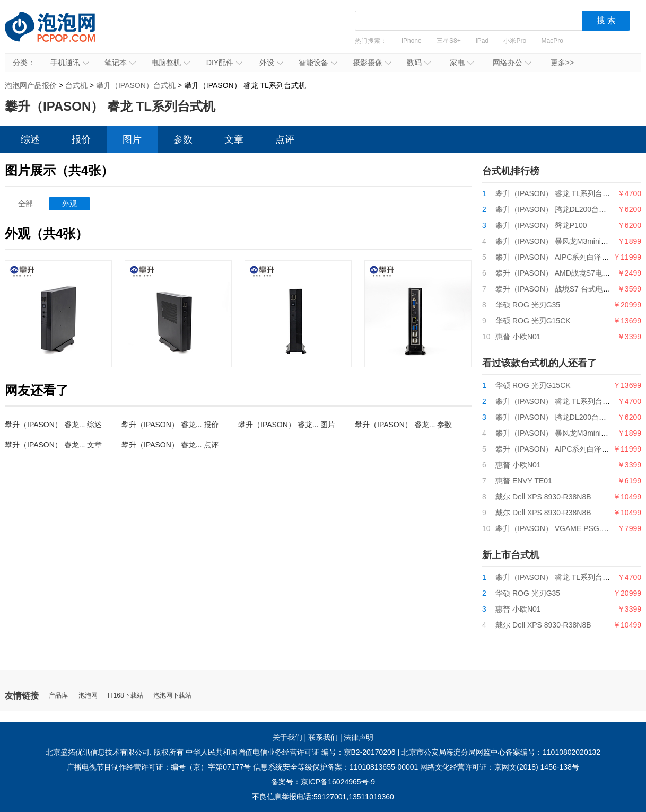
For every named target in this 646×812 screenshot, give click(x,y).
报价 (81, 139)
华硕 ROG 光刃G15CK (533, 321)
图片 (132, 139)
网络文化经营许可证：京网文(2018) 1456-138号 (500, 767)
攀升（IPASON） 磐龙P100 (541, 225)
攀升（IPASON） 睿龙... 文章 (53, 445)
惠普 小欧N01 (518, 337)
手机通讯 (70, 63)
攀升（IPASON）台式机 (136, 85)
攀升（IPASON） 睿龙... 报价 (170, 425)
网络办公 (512, 63)
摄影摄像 (372, 63)
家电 (462, 63)
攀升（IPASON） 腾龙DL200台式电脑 (558, 209)
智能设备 (318, 63)
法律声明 (359, 737)
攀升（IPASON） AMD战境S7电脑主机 (560, 273)
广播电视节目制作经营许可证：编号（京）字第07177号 (159, 767)
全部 (25, 204)
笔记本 (120, 63)
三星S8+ (449, 41)
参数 (183, 139)
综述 (30, 139)
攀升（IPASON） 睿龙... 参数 (403, 425)
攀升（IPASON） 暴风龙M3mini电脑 (556, 241)
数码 (419, 63)
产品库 (58, 696)
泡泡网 (88, 696)
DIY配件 (224, 63)
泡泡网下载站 (172, 696)
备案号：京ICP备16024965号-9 (323, 782)
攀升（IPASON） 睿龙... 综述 (53, 425)
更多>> (562, 63)
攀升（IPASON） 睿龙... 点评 (170, 445)
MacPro (552, 41)
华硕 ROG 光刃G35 (528, 305)
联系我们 (323, 737)
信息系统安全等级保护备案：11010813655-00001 (335, 767)
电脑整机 (171, 63)
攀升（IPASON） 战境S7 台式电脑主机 (560, 289)
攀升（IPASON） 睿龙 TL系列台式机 (556, 193)
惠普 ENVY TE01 (524, 481)
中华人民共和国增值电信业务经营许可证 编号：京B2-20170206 (291, 752)
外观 (69, 204)
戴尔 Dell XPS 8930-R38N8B (543, 497)
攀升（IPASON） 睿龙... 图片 (287, 425)
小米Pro (515, 41)
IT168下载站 (125, 696)
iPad (482, 41)
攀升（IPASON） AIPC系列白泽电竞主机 (563, 257)
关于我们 (287, 737)
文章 (234, 139)
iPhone (411, 41)
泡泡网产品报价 (60, 34)
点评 (285, 139)
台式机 (76, 85)
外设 (271, 63)
